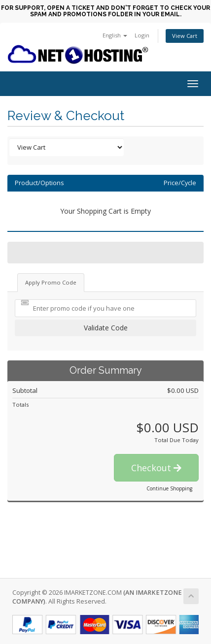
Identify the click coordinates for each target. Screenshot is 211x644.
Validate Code (106, 328)
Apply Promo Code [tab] (51, 282)
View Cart (185, 36)
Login (142, 35)
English (115, 35)
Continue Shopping (169, 488)
